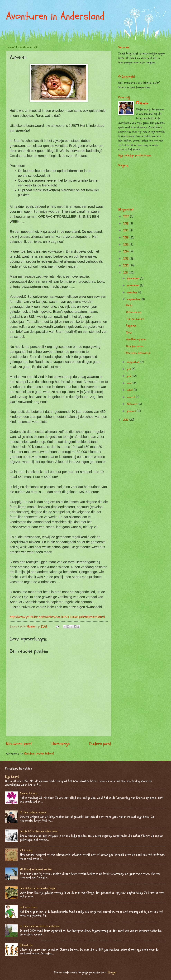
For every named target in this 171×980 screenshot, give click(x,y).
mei (130, 383)
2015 (126, 245)
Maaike (144, 103)
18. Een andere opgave (33, 812)
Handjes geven (135, 346)
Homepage (61, 744)
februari (133, 404)
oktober (133, 292)
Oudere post (100, 744)
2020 (127, 216)
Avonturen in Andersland (55, 16)
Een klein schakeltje (138, 353)
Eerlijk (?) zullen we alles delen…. (40, 831)
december (134, 278)
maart (132, 397)
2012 (126, 266)
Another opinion (136, 339)
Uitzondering (134, 312)
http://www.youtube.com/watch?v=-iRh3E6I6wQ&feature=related (57, 617)
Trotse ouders (135, 319)
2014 (126, 252)
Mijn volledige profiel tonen (135, 155)
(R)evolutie (26, 945)
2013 (126, 259)
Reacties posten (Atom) (39, 754)
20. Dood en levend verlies (36, 869)
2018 (126, 224)
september (134, 299)
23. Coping (26, 850)
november (134, 285)
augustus (134, 362)
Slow (129, 333)
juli (130, 369)
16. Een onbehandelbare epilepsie (40, 926)
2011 (126, 273)
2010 (126, 420)
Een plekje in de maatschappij (38, 888)
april (130, 390)
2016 (126, 238)
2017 (126, 230)
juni (130, 376)
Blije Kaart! (12, 777)
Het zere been (28, 907)
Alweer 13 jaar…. (30, 793)
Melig (129, 305)
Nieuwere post (19, 744)
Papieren (131, 326)
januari (132, 411)
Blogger (112, 972)
